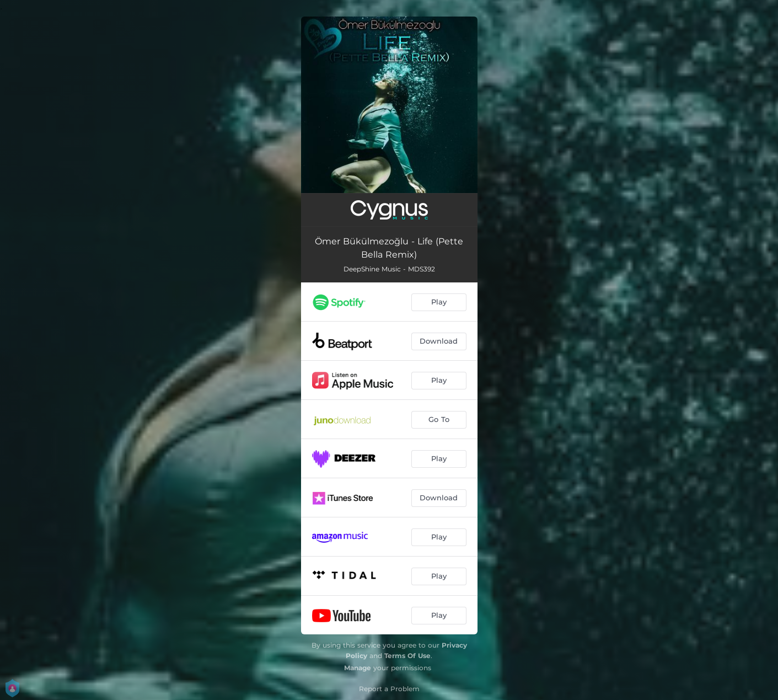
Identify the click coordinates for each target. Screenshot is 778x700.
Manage (358, 668)
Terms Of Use (407, 656)
